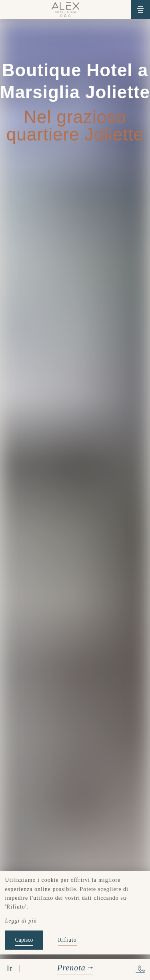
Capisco (24, 940)
